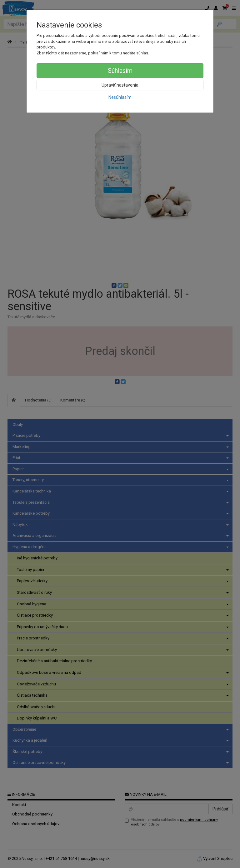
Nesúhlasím (120, 97)
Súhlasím (120, 71)
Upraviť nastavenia (120, 85)
